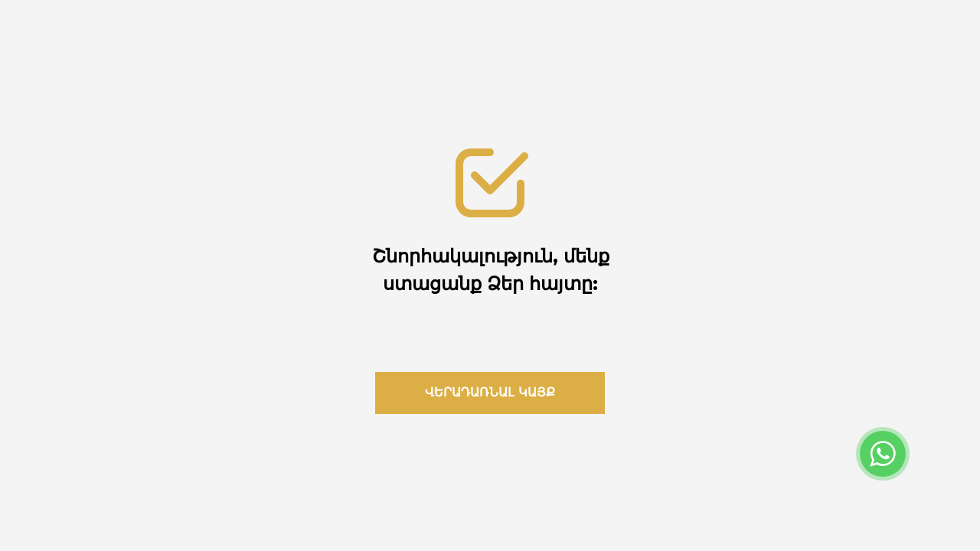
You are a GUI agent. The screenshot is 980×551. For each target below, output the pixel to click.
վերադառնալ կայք (490, 392)
